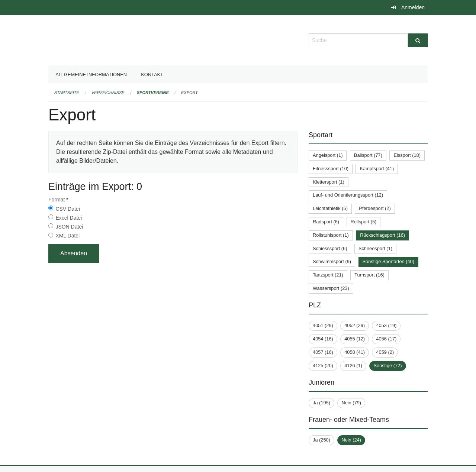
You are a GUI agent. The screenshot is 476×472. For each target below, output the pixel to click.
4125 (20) (323, 366)
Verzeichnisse (108, 93)
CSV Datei (67, 209)
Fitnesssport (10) (331, 169)
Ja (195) (321, 403)
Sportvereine (153, 93)
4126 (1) (353, 366)
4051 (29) (323, 325)
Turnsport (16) (369, 275)
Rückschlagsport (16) (382, 235)
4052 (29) (355, 325)
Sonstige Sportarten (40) (388, 261)
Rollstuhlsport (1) (331, 235)
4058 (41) (355, 352)
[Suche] (418, 40)
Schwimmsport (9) (332, 261)
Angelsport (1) (328, 155)
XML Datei (67, 236)
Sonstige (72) (387, 366)
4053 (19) (386, 325)
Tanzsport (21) (328, 275)
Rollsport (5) (364, 222)
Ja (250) (321, 440)
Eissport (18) (407, 155)
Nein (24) (351, 440)
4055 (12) (355, 339)
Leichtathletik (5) (330, 208)
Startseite (67, 93)
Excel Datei (69, 218)
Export (189, 93)
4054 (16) (323, 339)
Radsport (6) (326, 222)
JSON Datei (69, 227)
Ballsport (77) (368, 155)
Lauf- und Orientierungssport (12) (348, 195)
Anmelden (413, 7)
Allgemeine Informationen (91, 75)
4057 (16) (323, 352)
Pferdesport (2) (375, 208)
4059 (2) (385, 352)
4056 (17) (386, 339)
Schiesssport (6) (330, 248)
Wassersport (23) (331, 288)
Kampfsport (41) (377, 169)
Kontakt (152, 75)
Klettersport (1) (329, 182)
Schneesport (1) (375, 248)
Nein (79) (351, 403)
